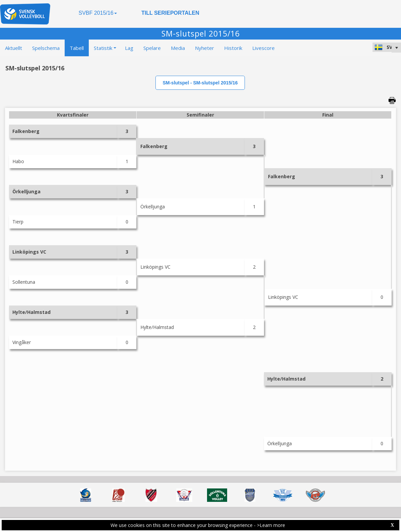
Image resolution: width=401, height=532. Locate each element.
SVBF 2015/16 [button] (97, 13)
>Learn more (271, 525)
